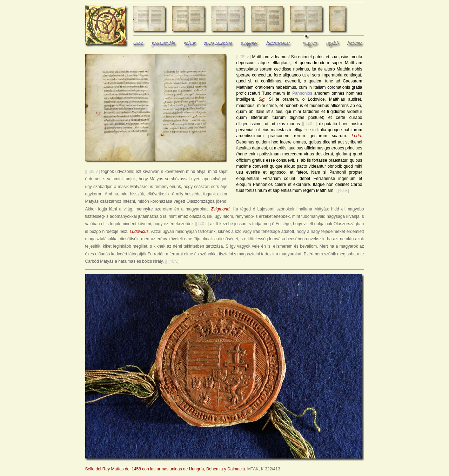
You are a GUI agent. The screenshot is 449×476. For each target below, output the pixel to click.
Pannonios (302, 93)
